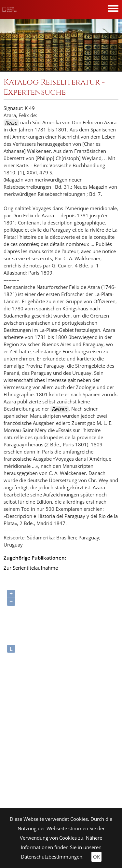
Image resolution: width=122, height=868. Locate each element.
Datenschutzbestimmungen (52, 857)
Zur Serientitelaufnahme (31, 568)
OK (96, 857)
